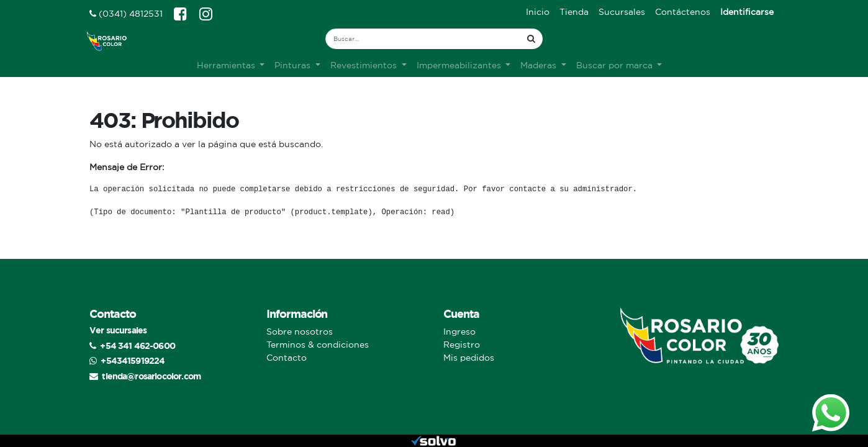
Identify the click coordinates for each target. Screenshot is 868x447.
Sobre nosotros (300, 332)
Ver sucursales (118, 330)
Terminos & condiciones (318, 345)
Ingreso (459, 332)
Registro (462, 345)
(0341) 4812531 (126, 14)
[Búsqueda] (531, 39)
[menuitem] (538, 12)
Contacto (287, 358)
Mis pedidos (469, 358)
